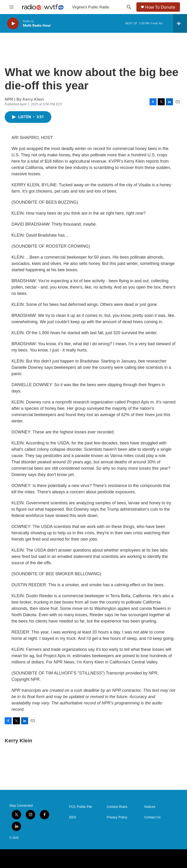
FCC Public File (80, 807)
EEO (73, 817)
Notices (150, 807)
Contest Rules (117, 807)
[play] (13, 24)
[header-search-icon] (129, 7)
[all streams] (180, 23)
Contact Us (152, 817)
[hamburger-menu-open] (11, 7)
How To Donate (160, 7)
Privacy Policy (117, 817)
